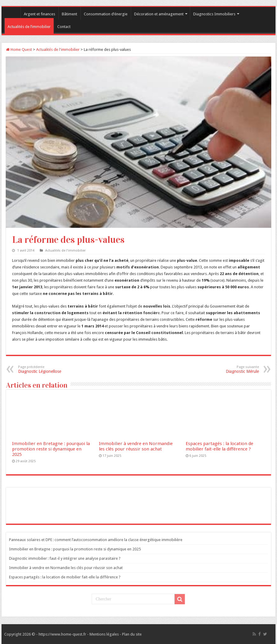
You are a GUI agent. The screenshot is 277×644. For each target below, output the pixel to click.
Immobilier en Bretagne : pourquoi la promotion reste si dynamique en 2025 (51, 449)
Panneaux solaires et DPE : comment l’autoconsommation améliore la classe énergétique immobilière (96, 540)
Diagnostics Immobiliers (214, 14)
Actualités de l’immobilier (29, 27)
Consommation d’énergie (106, 14)
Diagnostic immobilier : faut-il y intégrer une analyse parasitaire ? (65, 558)
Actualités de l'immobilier (58, 50)
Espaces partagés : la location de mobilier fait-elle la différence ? (219, 446)
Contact (64, 27)
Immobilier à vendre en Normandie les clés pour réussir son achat (136, 446)
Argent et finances (39, 14)
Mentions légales (104, 634)
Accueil (12, 13)
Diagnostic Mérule (228, 369)
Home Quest (19, 50)
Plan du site (132, 634)
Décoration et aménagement (159, 14)
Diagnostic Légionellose (49, 369)
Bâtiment (69, 14)
